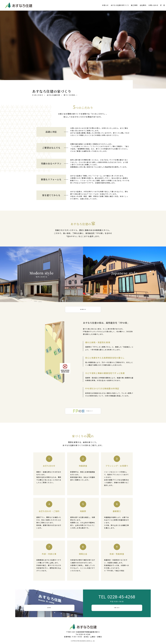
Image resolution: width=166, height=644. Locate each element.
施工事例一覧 (83, 309)
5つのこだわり (38, 95)
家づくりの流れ (70, 95)
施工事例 (134, 5)
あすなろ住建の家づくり (120, 5)
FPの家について (83, 411)
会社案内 (143, 5)
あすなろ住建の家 (53, 95)
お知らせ (105, 5)
